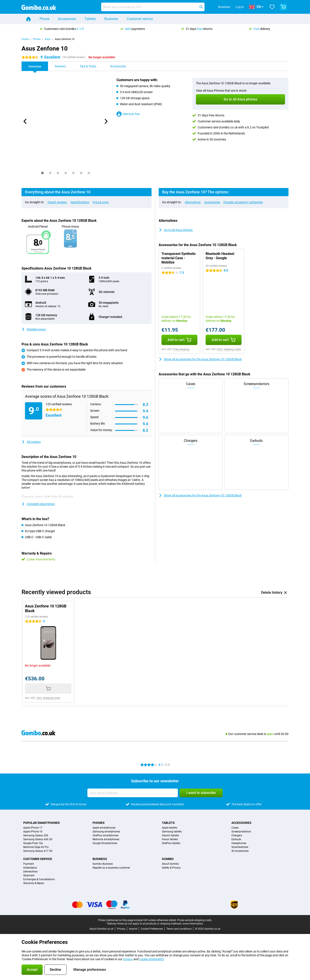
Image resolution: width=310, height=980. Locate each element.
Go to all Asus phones (176, 230)
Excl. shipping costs (229, 349)
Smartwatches (240, 847)
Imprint (133, 929)
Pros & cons (101, 202)
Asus (48, 39)
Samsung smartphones (106, 832)
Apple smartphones (104, 828)
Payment (29, 864)
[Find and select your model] (153, 7)
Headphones (239, 843)
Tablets (90, 19)
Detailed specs (34, 329)
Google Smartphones (105, 843)
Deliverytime (30, 872)
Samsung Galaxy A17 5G (38, 851)
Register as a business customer (111, 868)
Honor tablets (170, 839)
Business (111, 19)
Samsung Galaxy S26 (36, 835)
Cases (235, 828)
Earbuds (236, 839)
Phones (99, 823)
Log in (240, 7)
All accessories (240, 851)
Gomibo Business (103, 864)
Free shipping (181, 349)
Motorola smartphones (106, 839)
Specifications (80, 202)
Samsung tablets (172, 832)
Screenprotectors (241, 832)
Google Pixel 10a (33, 843)
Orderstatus (30, 868)
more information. (193, 924)
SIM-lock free (128, 114)
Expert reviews (57, 202)
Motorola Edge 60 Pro (36, 847)
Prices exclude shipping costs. (195, 920)
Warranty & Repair (34, 883)
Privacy (121, 929)
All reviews (31, 442)
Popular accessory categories (243, 202)
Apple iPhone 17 (33, 828)
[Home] (28, 19)
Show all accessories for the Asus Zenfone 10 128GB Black (200, 359)
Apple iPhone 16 (33, 832)
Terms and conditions (179, 929)
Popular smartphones (42, 823)
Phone (44, 19)
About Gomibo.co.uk (102, 929)
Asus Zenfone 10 (65, 39)
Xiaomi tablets (170, 835)
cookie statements (152, 959)
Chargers (237, 835)
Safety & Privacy (171, 868)
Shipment (29, 875)
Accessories (67, 19)
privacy (128, 959)
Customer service (140, 19)
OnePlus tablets (171, 843)
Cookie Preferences (152, 929)
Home (25, 39)
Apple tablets (170, 828)
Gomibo (168, 859)
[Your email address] (133, 793)
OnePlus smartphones (105, 835)
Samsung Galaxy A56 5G (38, 839)
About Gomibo (170, 864)
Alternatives (193, 202)
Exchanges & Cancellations (39, 879)
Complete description (38, 504)
